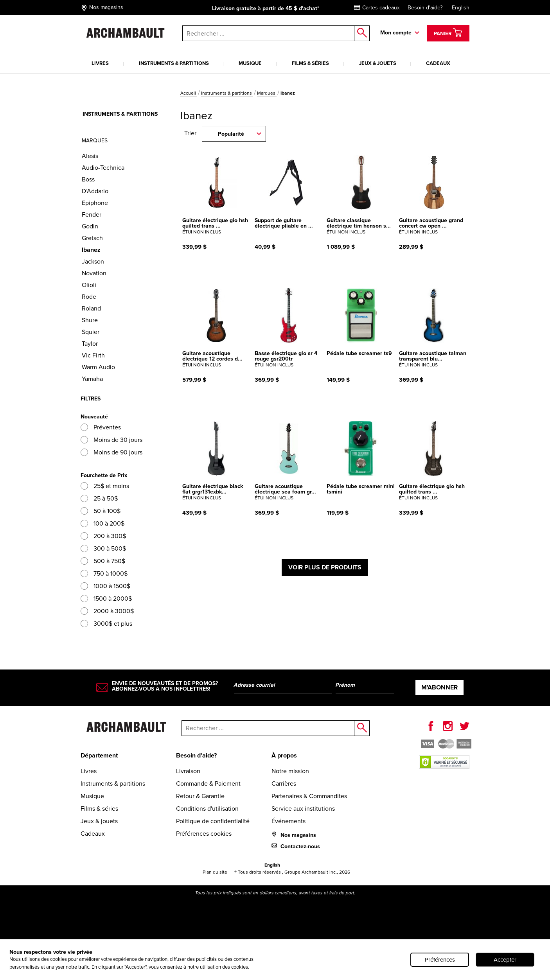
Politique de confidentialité (213, 821)
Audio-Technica (103, 168)
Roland (91, 308)
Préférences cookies (204, 834)
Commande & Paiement (208, 783)
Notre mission (290, 771)
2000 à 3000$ (107, 611)
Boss (88, 179)
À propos (284, 755)
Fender (92, 214)
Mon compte (396, 33)
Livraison (188, 771)
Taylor (90, 344)
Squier (91, 332)
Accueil (189, 93)
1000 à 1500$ (105, 586)
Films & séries (310, 63)
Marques (267, 93)
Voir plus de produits (325, 567)
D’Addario (95, 191)
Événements (288, 821)
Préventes (101, 427)
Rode (89, 297)
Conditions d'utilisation (207, 809)
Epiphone (95, 203)
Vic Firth (93, 355)
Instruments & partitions (174, 63)
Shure (90, 320)
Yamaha (92, 379)
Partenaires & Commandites (309, 796)
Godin (90, 226)
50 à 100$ (101, 511)
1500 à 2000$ (106, 599)
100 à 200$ (102, 523)
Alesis (90, 156)
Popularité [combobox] (231, 134)
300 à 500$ (103, 548)
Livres (100, 63)
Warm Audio (98, 367)
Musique (250, 63)
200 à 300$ (103, 536)
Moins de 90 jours (111, 452)
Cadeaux (438, 63)
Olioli (89, 285)
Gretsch (92, 238)
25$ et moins (105, 486)
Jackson (93, 261)
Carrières (284, 783)
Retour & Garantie (200, 796)
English (461, 8)
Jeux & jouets (378, 63)
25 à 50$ (99, 498)
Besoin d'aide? (425, 8)
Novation (94, 273)
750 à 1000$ (104, 573)
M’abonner (439, 687)
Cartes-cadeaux (377, 8)
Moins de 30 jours (111, 440)
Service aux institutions (303, 809)
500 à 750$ (103, 561)
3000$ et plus (106, 624)
